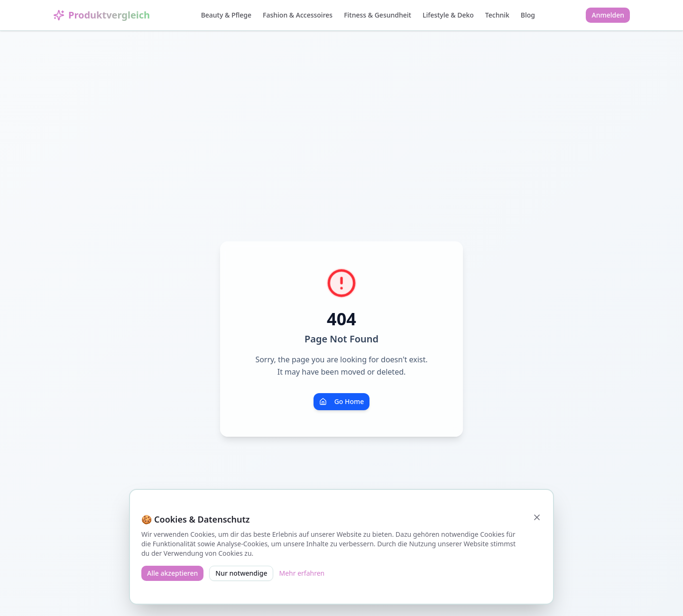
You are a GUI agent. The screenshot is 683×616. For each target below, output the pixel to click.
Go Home (342, 401)
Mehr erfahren (302, 573)
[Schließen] (537, 517)
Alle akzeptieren (172, 573)
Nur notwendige (241, 573)
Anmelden (608, 15)
